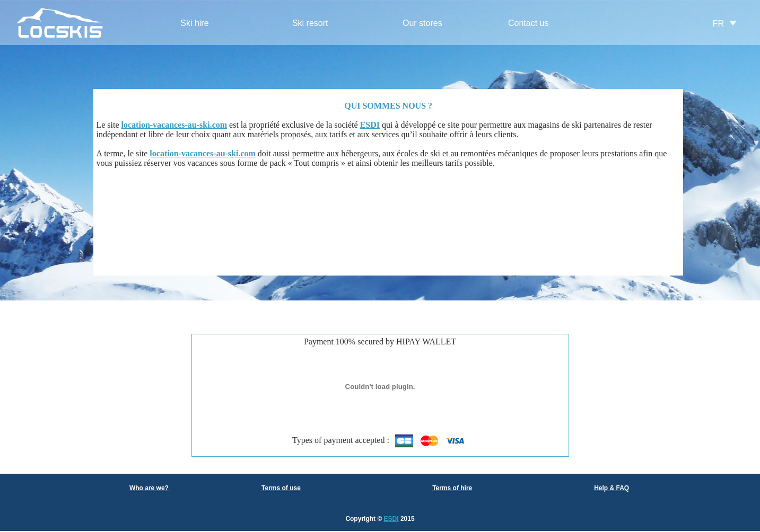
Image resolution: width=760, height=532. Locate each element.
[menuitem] (195, 24)
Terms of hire (452, 488)
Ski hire (194, 23)
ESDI (391, 519)
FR (718, 24)
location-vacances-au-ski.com (174, 125)
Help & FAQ (612, 488)
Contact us (528, 23)
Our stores (422, 23)
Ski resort (310, 23)
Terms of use (281, 488)
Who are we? (149, 488)
